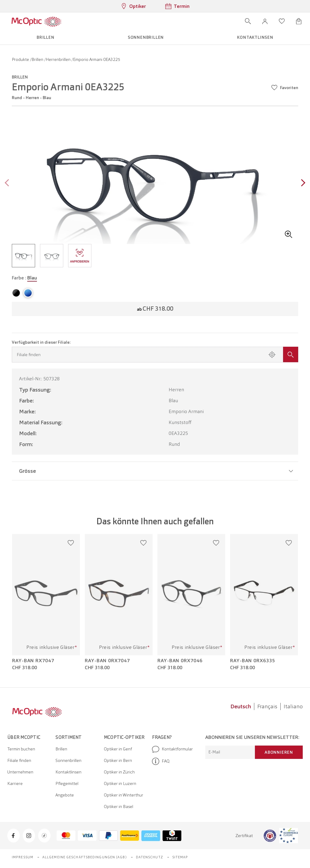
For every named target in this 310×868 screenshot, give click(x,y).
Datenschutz (150, 857)
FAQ (161, 761)
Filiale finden (19, 760)
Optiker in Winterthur (124, 795)
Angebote (65, 795)
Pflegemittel (67, 783)
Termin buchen (21, 749)
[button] (265, 21)
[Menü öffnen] (79, 21)
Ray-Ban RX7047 (33, 661)
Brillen (38, 59)
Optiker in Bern (118, 760)
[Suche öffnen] (248, 21)
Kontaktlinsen (68, 772)
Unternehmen (20, 772)
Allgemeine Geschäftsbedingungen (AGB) (85, 857)
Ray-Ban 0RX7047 (107, 661)
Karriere (15, 783)
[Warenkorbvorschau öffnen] (299, 21)
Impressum (23, 857)
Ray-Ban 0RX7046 (180, 661)
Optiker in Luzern (120, 783)
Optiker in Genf (118, 749)
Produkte (21, 59)
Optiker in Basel (119, 806)
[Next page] (302, 184)
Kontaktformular (172, 749)
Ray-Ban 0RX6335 (253, 661)
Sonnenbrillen (68, 760)
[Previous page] (8, 184)
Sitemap (180, 857)
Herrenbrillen (59, 59)
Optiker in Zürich (119, 772)
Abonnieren (279, 752)
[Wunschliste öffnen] (282, 21)
